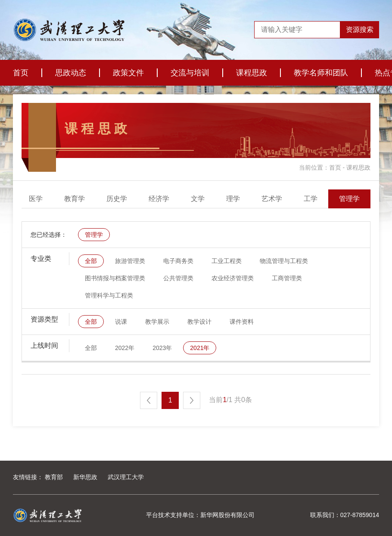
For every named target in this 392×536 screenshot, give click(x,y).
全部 (39, 199)
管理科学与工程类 (109, 295)
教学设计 (199, 322)
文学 (236, 199)
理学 (272, 199)
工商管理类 (287, 278)
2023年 (162, 348)
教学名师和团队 (321, 73)
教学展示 (157, 322)
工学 (349, 199)
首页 (21, 73)
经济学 (198, 199)
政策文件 (128, 73)
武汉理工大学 (126, 477)
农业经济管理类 (233, 278)
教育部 (54, 477)
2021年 (200, 348)
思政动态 (71, 73)
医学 (75, 199)
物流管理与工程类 (284, 261)
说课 (121, 322)
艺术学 (311, 199)
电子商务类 (178, 261)
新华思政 (85, 477)
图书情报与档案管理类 (115, 278)
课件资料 (242, 322)
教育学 (113, 199)
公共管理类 (178, 278)
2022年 (125, 348)
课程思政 (252, 73)
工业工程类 (227, 261)
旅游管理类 (130, 261)
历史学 (156, 199)
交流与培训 (190, 73)
